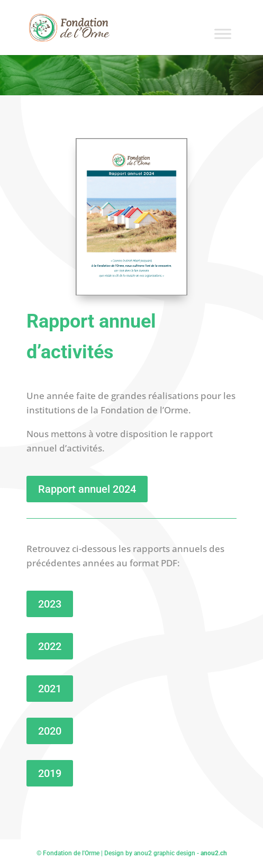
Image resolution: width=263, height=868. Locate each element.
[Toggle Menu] (223, 34)
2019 (50, 773)
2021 (50, 689)
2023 (50, 604)
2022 (50, 646)
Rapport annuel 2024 (87, 489)
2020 (50, 731)
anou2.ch (214, 853)
